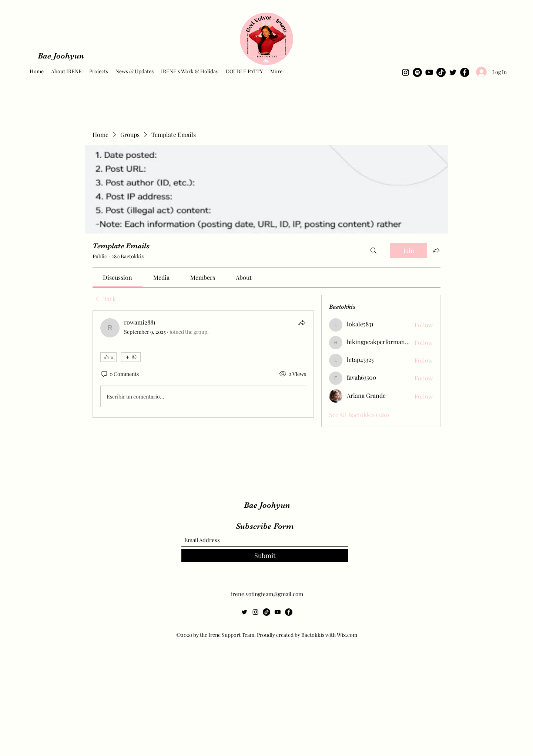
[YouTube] (429, 72)
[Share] (302, 323)
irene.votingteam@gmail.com (267, 594)
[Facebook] (465, 72)
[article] (203, 364)
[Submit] (265, 556)
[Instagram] (405, 72)
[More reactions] (131, 357)
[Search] (373, 251)
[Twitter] (453, 72)
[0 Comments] (120, 374)
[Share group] (436, 250)
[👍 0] (108, 357)
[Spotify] (417, 72)
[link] (118, 277)
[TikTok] (441, 72)
